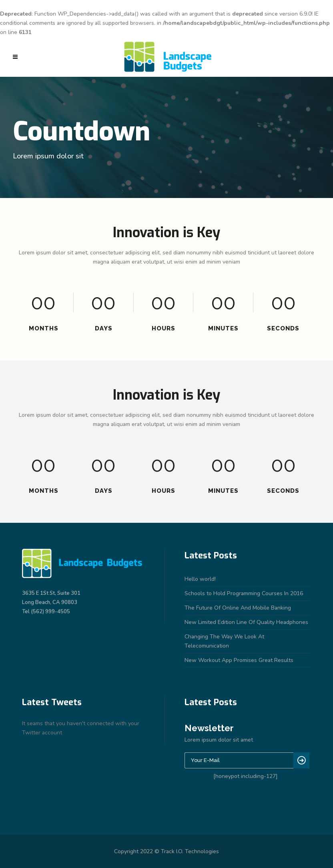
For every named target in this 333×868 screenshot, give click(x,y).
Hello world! (200, 579)
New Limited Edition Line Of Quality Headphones (246, 622)
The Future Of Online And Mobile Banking (238, 608)
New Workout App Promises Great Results (239, 660)
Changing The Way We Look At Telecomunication (224, 641)
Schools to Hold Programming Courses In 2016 (244, 593)
